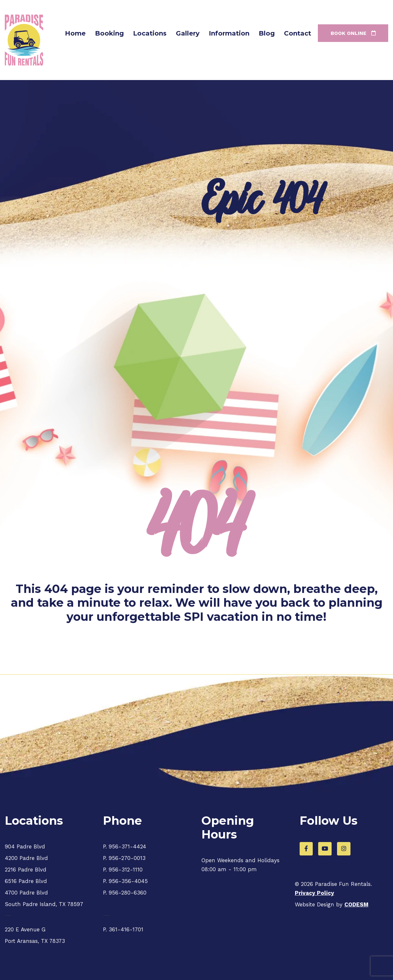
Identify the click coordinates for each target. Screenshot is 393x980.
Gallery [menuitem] (188, 33)
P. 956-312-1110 (123, 870)
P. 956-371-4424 (125, 846)
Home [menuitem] (75, 33)
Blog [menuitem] (267, 33)
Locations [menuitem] (150, 33)
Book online (353, 33)
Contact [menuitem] (298, 33)
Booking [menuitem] (109, 33)
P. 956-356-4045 (125, 881)
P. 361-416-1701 (123, 929)
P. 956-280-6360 (125, 893)
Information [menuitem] (229, 33)
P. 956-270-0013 (124, 858)
